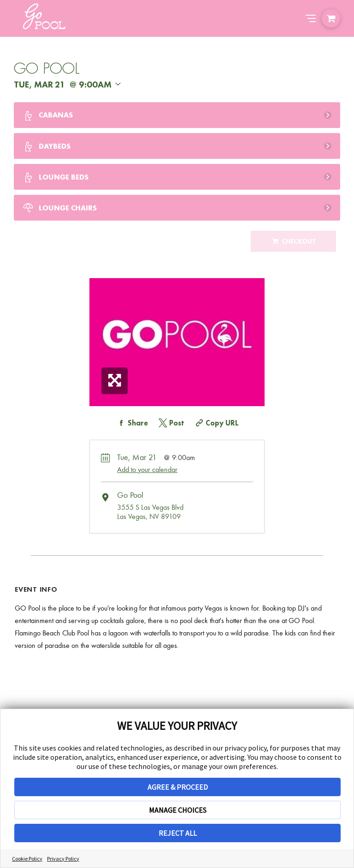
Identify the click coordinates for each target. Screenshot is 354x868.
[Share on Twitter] (171, 423)
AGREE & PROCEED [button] (178, 787)
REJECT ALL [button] (178, 833)
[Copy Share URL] (216, 423)
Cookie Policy (27, 859)
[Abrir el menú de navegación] (311, 18)
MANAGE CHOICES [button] (178, 810)
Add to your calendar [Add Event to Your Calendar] (147, 469)
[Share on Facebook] (132, 423)
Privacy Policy (63, 859)
